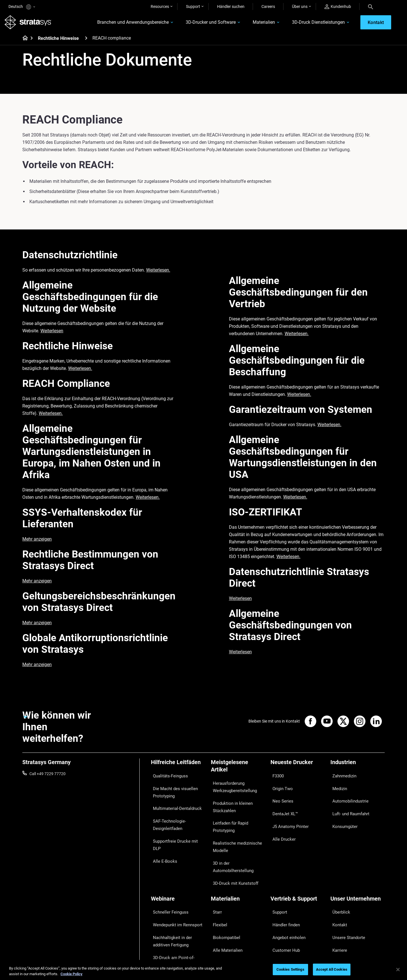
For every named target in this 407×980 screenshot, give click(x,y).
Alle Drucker (281, 819)
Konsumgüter (342, 811)
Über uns (300, 6)
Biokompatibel (223, 897)
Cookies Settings (290, 969)
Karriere (337, 905)
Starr (215, 881)
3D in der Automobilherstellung (238, 847)
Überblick (338, 881)
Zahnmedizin (342, 778)
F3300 (276, 778)
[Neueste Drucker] (298, 768)
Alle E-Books (162, 834)
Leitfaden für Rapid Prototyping (228, 820)
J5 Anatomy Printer (288, 811)
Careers (268, 6)
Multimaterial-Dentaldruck (174, 802)
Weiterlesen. (158, 274)
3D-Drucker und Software (197, 24)
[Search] (371, 6)
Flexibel (217, 889)
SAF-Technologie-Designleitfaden (166, 814)
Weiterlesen (52, 335)
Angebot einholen (286, 897)
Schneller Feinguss (167, 881)
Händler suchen (231, 6)
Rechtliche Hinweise (58, 42)
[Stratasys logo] (32, 24)
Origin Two (280, 786)
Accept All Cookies (332, 969)
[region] (203, 970)
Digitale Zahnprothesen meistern (171, 925)
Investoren (340, 930)
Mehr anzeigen (37, 543)
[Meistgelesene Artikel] (238, 772)
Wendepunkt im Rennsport (174, 889)
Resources (160, 6)
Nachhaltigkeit (343, 922)
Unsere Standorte (346, 897)
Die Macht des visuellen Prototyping (171, 790)
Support (193, 6)
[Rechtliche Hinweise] (86, 42)
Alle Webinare (163, 936)
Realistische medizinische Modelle (233, 836)
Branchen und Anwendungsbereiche (119, 24)
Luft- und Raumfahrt (348, 803)
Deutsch (22, 7)
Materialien (250, 24)
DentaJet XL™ (283, 803)
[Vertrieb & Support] (298, 871)
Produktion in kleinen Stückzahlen (229, 804)
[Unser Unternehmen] (358, 871)
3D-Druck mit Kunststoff (232, 856)
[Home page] (23, 42)
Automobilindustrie (347, 794)
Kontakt (337, 889)
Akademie (339, 914)
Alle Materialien (224, 905)
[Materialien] (238, 871)
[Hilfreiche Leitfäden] (178, 768)
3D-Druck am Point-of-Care (174, 913)
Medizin (337, 786)
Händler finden (283, 889)
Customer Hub (283, 905)
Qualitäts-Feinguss (167, 778)
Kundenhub (338, 7)
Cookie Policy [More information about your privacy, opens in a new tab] (72, 974)
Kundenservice (283, 914)
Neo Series (280, 794)
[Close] (398, 970)
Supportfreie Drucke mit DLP (176, 825)
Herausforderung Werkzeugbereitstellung (231, 789)
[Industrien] (358, 768)
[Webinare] (178, 871)
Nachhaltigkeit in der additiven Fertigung (177, 901)
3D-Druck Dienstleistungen (305, 24)
